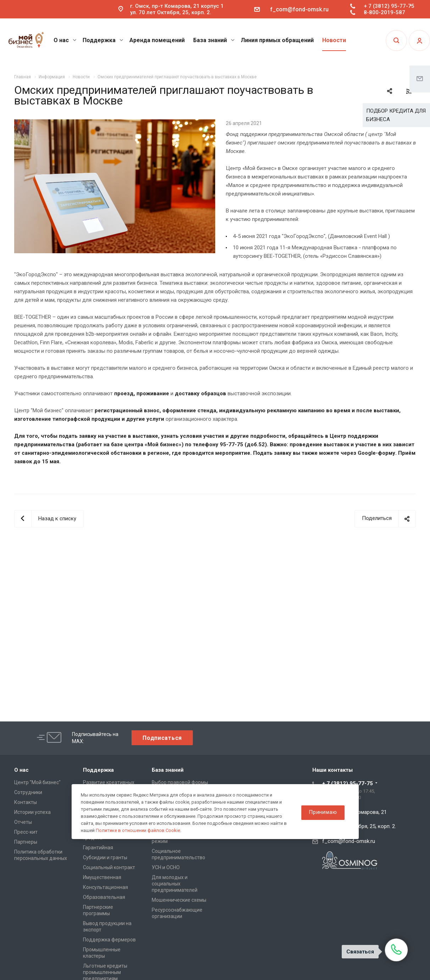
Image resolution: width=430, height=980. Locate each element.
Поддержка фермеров (109, 940)
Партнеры (26, 842)
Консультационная (105, 887)
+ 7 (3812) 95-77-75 (389, 6)
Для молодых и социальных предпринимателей (175, 884)
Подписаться (162, 738)
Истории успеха (32, 812)
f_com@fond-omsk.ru (299, 9)
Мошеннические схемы (179, 900)
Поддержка (103, 40)
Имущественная (102, 877)
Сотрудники (28, 792)
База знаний (214, 40)
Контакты (26, 802)
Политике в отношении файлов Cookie (138, 830)
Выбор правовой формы (180, 782)
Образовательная (104, 897)
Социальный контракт (109, 867)
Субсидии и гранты (105, 857)
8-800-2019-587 (384, 12)
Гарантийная (98, 848)
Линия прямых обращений (277, 40)
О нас (65, 40)
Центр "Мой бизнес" (37, 782)
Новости (334, 40)
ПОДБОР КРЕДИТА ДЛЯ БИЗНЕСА (396, 115)
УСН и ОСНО (166, 867)
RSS (409, 91)
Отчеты (23, 822)
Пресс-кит (26, 832)
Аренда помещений (157, 40)
